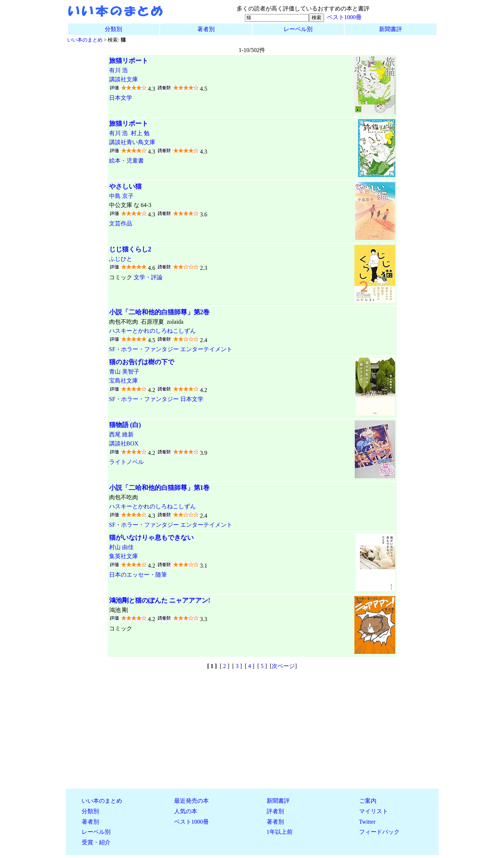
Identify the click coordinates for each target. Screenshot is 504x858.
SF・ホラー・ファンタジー (144, 349)
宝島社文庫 (124, 381)
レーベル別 (298, 29)
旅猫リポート (129, 61)
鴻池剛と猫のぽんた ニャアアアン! (160, 600)
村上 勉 (140, 133)
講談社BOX (124, 443)
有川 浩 (119, 70)
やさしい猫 (125, 186)
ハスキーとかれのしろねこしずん (152, 331)
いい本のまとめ (85, 40)
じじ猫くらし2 (130, 249)
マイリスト (374, 811)
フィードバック (379, 832)
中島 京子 (121, 196)
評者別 (275, 811)
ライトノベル (126, 462)
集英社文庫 (124, 556)
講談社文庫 (124, 79)
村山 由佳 (121, 547)
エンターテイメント (206, 349)
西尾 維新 (121, 434)
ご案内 (368, 801)
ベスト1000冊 (344, 17)
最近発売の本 (191, 801)
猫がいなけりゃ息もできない (151, 538)
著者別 (206, 29)
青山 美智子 (124, 372)
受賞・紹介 (96, 842)
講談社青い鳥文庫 (132, 142)
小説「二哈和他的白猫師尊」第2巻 (160, 312)
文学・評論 (148, 277)
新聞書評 (391, 29)
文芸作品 (121, 223)
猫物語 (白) (125, 425)
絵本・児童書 (126, 161)
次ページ (283, 666)
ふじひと (121, 259)
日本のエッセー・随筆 (138, 575)
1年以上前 (280, 832)
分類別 (113, 29)
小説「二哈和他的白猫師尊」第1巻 (160, 488)
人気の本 (186, 811)
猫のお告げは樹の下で (142, 362)
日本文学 (121, 98)
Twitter (367, 822)
